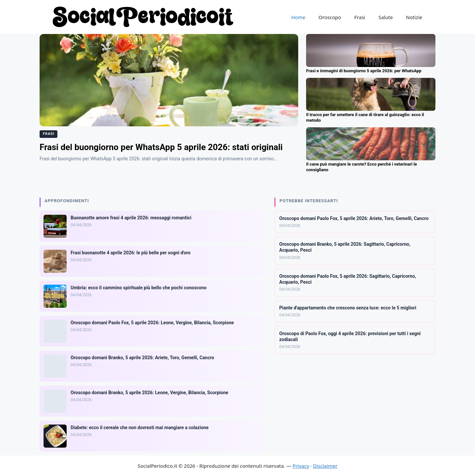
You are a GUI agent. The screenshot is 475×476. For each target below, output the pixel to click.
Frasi (360, 17)
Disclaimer (325, 466)
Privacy (301, 466)
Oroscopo (330, 17)
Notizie (414, 17)
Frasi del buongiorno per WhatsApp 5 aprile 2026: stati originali (161, 147)
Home (298, 17)
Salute (386, 17)
